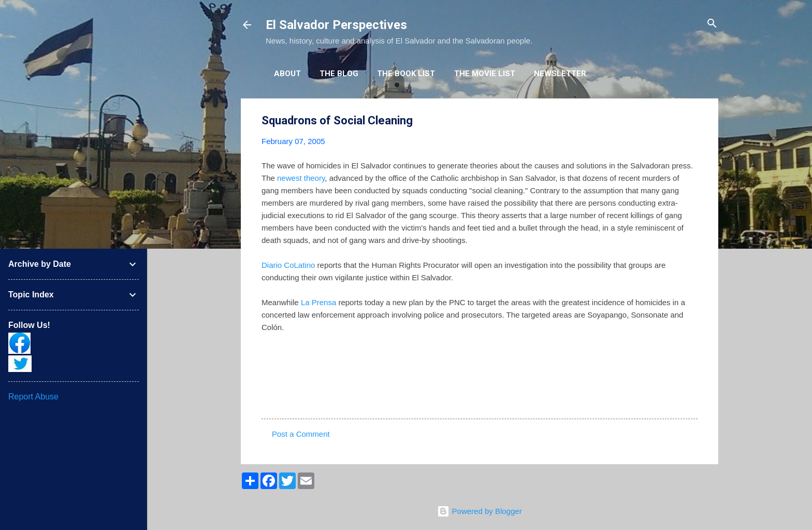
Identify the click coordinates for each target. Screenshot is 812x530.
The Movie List (485, 74)
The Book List (406, 74)
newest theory (301, 178)
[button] (691, 121)
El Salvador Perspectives (336, 25)
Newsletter (560, 74)
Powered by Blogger (479, 511)
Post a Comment (301, 434)
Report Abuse (33, 397)
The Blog (339, 74)
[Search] (712, 24)
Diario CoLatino (288, 265)
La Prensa (318, 302)
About (287, 74)
